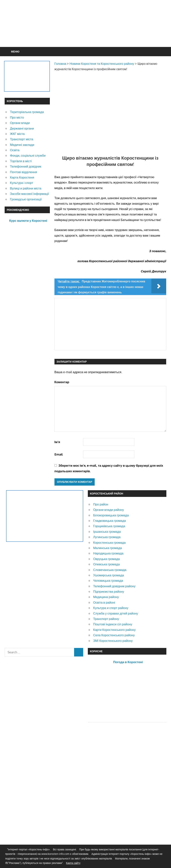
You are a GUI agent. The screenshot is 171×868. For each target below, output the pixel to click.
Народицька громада (108, 553)
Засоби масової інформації (29, 194)
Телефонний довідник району (114, 586)
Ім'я (57, 442)
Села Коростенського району (114, 635)
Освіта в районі (104, 602)
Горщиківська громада (109, 526)
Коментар (62, 382)
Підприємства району (109, 591)
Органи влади (20, 123)
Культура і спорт (22, 183)
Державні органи (22, 128)
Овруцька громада (107, 559)
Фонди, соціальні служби (28, 155)
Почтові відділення (24, 172)
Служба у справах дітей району (116, 613)
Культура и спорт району (111, 608)
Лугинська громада (107, 537)
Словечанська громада (110, 570)
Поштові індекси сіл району (113, 624)
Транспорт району (106, 619)
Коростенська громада (109, 542)
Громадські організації (26, 199)
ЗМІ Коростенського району (113, 641)
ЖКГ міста (17, 134)
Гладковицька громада (109, 521)
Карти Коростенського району (114, 630)
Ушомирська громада (109, 575)
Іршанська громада (107, 532)
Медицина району (106, 597)
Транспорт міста (22, 139)
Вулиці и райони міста (26, 188)
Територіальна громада (27, 112)
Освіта (15, 150)
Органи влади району (109, 510)
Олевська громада (107, 564)
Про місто (17, 117)
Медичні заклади (22, 145)
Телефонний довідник (26, 166)
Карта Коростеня (22, 177)
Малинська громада (108, 548)
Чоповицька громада (108, 580)
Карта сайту (73, 863)
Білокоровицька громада (111, 515)
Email (59, 454)
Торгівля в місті (21, 161)
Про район (101, 504)
